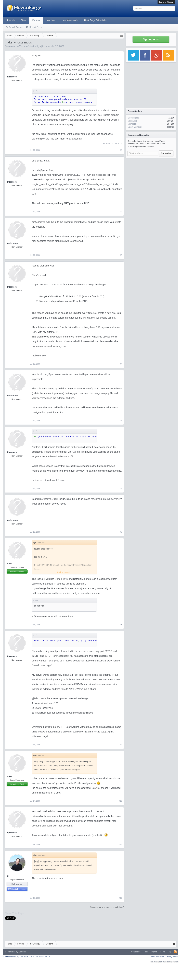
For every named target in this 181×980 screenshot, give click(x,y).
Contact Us (136, 952)
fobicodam (12, 243)
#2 (121, 212)
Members (51, 20)
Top (170, 952)
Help (146, 952)
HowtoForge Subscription (96, 20)
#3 (121, 255)
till (8, 876)
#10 (121, 801)
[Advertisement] (151, 181)
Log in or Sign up (166, 2)
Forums (36, 20)
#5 (121, 421)
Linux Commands (70, 20)
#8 (121, 625)
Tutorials (11, 20)
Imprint (154, 952)
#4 (121, 364)
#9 (121, 745)
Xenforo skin (10, 952)
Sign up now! (151, 39)
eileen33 (171, 127)
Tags (23, 20)
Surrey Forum (173, 962)
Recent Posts (36, 27)
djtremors (45, 46)
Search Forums (16, 27)
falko (9, 564)
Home (163, 952)
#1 (121, 150)
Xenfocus (22, 952)
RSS (175, 952)
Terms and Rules (157, 957)
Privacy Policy (172, 957)
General (24, 46)
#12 (121, 898)
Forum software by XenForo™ (27, 957)
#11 (121, 844)
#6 (121, 488)
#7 (121, 532)
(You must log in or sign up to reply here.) (107, 907)
